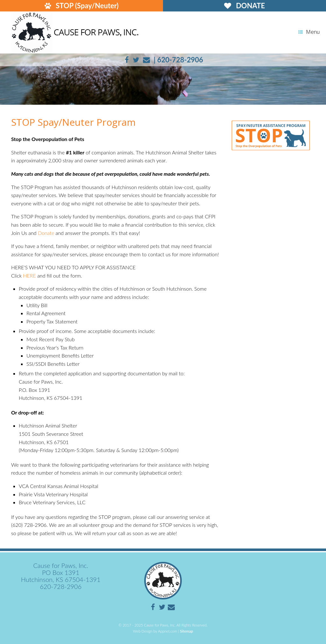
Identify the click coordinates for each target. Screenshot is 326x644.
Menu (309, 32)
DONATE (244, 6)
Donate (46, 233)
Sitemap (186, 631)
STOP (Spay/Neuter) (82, 6)
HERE (29, 276)
